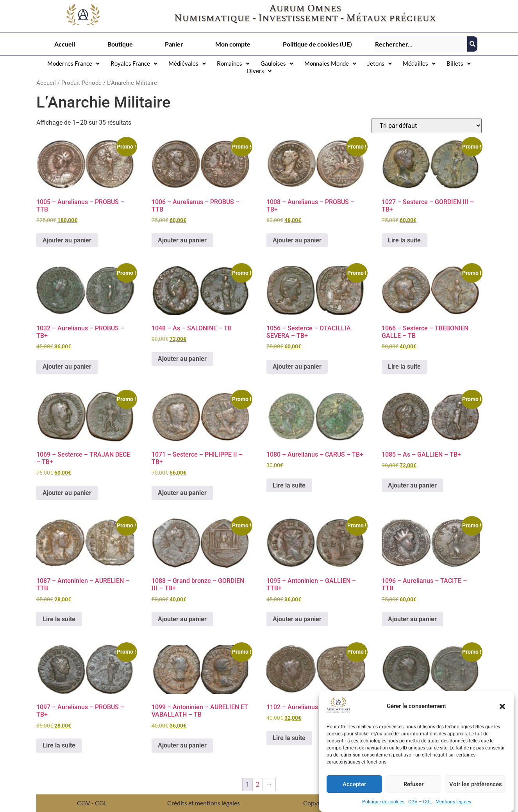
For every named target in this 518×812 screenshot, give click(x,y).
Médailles (419, 63)
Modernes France (73, 63)
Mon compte (233, 44)
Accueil (65, 44)
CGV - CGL (92, 803)
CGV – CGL (420, 802)
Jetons (380, 63)
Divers (259, 71)
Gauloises (277, 63)
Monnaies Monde (330, 63)
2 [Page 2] (258, 784)
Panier (174, 44)
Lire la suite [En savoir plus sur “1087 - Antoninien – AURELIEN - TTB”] (59, 619)
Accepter (354, 784)
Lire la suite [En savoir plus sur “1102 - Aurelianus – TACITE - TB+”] (289, 738)
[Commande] (427, 126)
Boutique (120, 44)
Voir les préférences (476, 784)
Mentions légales (453, 802)
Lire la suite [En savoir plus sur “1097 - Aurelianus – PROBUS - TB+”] (59, 745)
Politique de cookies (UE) (317, 44)
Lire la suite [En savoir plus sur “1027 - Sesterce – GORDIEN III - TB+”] (404, 240)
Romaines (233, 63)
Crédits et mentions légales (204, 803)
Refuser (414, 784)
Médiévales (187, 63)
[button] (502, 706)
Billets (459, 63)
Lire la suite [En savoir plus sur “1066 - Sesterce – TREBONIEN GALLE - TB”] (404, 367)
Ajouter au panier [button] (67, 240)
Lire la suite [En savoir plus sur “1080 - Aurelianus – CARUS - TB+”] (289, 485)
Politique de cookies (383, 802)
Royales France (134, 63)
